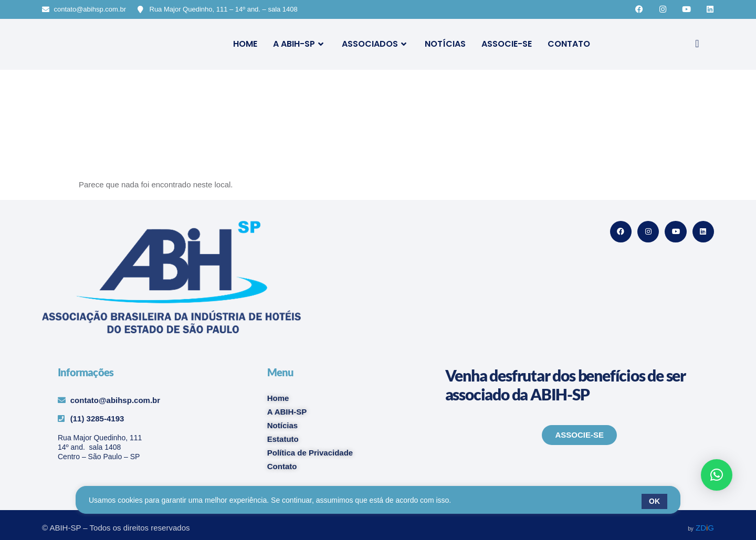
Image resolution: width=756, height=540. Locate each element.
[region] (378, 501)
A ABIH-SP (300, 44)
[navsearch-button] (697, 44)
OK (654, 501)
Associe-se (507, 44)
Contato (569, 44)
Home (245, 44)
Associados (375, 44)
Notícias (445, 44)
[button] (717, 475)
